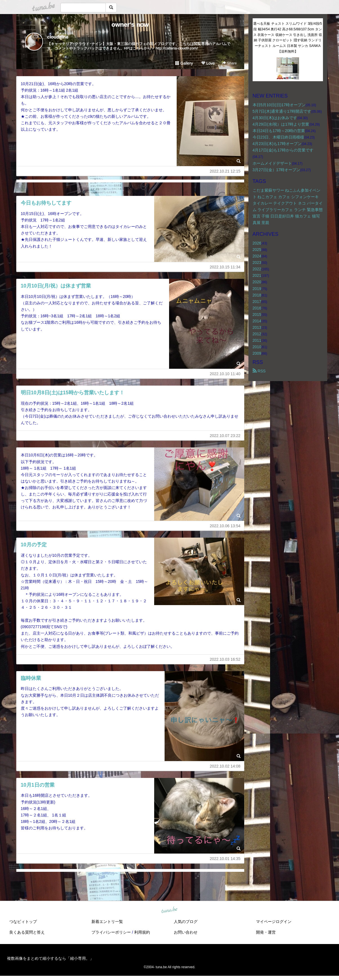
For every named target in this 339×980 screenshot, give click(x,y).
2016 (257, 308)
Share (229, 63)
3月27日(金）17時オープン (277, 170)
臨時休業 (31, 678)
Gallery (184, 63)
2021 (257, 275)
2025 (257, 250)
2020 (257, 282)
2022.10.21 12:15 (225, 171)
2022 (257, 269)
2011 (257, 340)
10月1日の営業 (38, 785)
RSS (259, 371)
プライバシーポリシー (111, 932)
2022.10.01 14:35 (225, 859)
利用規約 (142, 932)
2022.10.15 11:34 (225, 267)
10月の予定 (34, 545)
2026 (257, 243)
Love (208, 63)
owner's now (130, 25)
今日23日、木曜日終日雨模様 (279, 137)
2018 (257, 295)
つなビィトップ (23, 922)
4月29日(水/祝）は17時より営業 (281, 124)
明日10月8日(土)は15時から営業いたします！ (73, 393)
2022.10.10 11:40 (225, 374)
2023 (257, 262)
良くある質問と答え (27, 932)
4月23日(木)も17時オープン (277, 144)
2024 (257, 256)
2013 (257, 327)
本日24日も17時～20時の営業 (279, 131)
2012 (257, 334)
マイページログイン (274, 922)
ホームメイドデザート (272, 163)
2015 (257, 314)
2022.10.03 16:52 (225, 659)
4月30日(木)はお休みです (275, 118)
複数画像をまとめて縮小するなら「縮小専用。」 (50, 958)
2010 (257, 347)
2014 (257, 321)
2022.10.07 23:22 (225, 436)
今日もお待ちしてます (46, 203)
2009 (257, 353)
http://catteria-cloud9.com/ (177, 48)
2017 (257, 302)
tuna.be (169, 910)
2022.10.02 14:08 (225, 766)
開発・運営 (266, 932)
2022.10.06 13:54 (225, 526)
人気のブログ (186, 922)
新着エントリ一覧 (107, 922)
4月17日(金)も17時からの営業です (283, 150)
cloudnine (58, 37)
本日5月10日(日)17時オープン (279, 105)
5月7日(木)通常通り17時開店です (282, 111)
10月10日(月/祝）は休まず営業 (56, 286)
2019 (257, 289)
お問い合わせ (186, 932)
